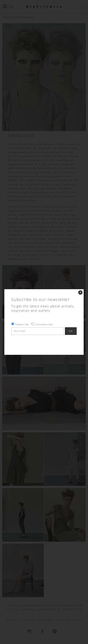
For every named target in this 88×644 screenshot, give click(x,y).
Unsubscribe (44, 324)
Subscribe (22, 324)
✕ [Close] (80, 292)
